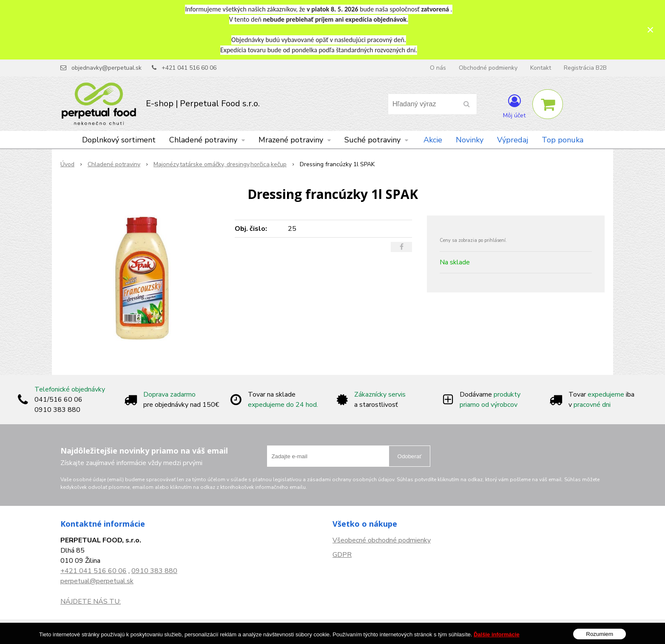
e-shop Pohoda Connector (369, 632)
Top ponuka (563, 140)
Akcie (433, 140)
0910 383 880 (154, 571)
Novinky (470, 140)
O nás (438, 68)
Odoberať (410, 456)
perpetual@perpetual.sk (97, 581)
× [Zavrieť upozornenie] (651, 30)
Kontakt (541, 68)
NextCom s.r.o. (427, 632)
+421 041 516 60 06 (189, 68)
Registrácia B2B (585, 68)
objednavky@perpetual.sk (107, 68)
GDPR (342, 555)
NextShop (319, 632)
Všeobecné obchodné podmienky (382, 540)
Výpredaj (513, 140)
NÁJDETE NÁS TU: (91, 601)
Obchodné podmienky (488, 68)
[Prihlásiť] (514, 106)
